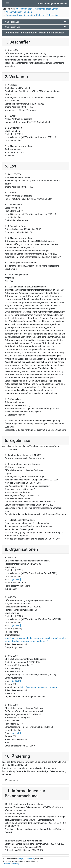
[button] (35, 22)
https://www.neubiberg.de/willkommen (39, 687)
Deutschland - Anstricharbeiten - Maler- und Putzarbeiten (32, 15)
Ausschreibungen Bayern (47, 9)
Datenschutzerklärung (11, 864)
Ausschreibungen (24, 9)
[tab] (35, 22)
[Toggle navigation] (8, 4)
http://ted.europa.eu (27, 859)
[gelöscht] (16, 580)
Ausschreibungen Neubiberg (19, 12)
